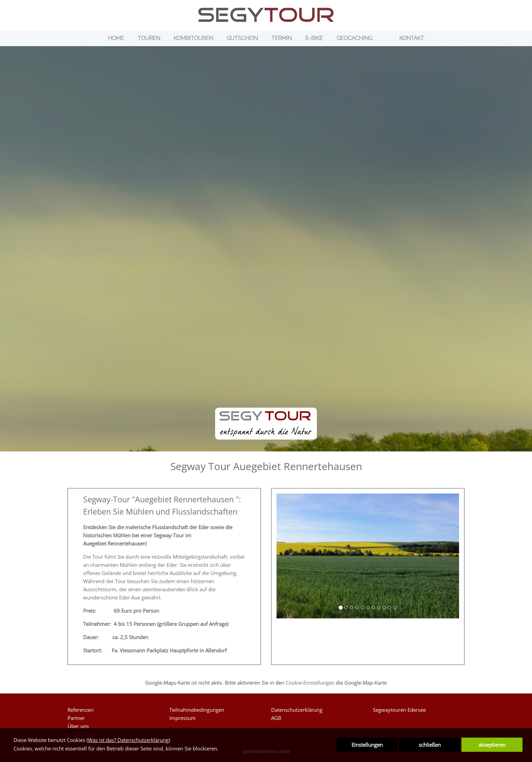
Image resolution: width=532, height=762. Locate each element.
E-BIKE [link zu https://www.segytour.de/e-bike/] (314, 38)
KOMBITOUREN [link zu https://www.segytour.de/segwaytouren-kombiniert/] (193, 38)
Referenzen (81, 710)
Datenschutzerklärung (297, 710)
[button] (291, 556)
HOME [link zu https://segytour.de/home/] (116, 38)
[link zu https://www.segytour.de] (266, 15)
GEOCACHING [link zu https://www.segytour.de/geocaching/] (354, 38)
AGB (276, 718)
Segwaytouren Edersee (399, 710)
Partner (76, 718)
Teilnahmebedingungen (197, 710)
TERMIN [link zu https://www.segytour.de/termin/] (282, 38)
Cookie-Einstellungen (310, 683)
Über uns (78, 726)
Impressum (183, 718)
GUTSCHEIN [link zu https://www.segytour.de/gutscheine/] (242, 38)
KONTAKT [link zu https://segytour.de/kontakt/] (412, 38)
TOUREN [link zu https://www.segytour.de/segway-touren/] (149, 38)
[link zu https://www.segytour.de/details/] (386, 38)
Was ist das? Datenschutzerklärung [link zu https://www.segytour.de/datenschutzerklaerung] (128, 740)
